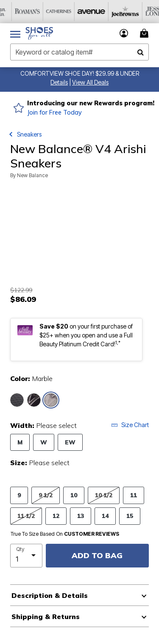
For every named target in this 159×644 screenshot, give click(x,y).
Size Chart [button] (130, 425)
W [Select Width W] (44, 442)
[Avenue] (141, 12)
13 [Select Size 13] (81, 516)
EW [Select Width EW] (70, 442)
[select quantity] (26, 556)
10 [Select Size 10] (74, 495)
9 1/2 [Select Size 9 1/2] (46, 495)
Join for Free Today (54, 112)
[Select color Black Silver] (34, 400)
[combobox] (79, 52)
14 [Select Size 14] (105, 516)
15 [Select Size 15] (130, 516)
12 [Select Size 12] (56, 516)
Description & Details (50, 595)
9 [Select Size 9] (19, 495)
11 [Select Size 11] (134, 495)
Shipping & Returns (46, 617)
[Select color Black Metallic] (17, 400)
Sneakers (29, 134)
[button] (59, 82)
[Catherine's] (110, 12)
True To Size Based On (65, 534)
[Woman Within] (47, 12)
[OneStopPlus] (16, 12)
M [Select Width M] (20, 442)
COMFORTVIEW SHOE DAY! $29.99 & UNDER (80, 73)
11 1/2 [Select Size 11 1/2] (26, 516)
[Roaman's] (78, 12)
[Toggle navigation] (15, 33)
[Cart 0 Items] (145, 33)
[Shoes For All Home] (39, 33)
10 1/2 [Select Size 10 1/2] (104, 495)
